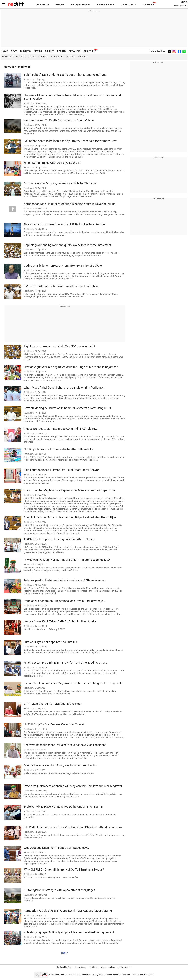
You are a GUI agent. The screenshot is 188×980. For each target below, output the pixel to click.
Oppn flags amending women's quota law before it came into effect (67, 245)
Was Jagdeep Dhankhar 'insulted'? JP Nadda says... (57, 848)
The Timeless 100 (124, 967)
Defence (21, 57)
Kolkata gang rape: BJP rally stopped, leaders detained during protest (69, 932)
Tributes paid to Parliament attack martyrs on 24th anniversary (65, 580)
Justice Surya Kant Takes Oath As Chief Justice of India (60, 622)
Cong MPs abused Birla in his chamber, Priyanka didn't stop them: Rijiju (70, 517)
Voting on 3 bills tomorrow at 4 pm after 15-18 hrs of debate (63, 266)
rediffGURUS (129, 5)
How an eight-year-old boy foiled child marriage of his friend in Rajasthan (71, 367)
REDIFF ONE (90, 51)
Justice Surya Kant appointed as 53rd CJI (51, 642)
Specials (71, 57)
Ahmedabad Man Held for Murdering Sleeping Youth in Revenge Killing (70, 204)
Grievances (149, 975)
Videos (112, 967)
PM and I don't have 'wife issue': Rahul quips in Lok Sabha (61, 286)
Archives (83, 57)
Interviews (57, 57)
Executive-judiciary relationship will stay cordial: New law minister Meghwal (73, 786)
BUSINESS (25, 51)
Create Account (180, 6)
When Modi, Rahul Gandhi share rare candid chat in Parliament (64, 388)
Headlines (8, 57)
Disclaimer (86, 975)
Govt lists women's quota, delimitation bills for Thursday (60, 183)
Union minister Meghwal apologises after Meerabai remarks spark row (70, 490)
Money (60, 5)
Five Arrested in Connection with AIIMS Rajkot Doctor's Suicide (64, 224)
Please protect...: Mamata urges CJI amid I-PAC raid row (60, 429)
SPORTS (61, 51)
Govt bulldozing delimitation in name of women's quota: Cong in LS (67, 408)
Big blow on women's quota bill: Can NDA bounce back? (59, 346)
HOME (5, 51)
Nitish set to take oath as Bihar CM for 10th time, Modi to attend (65, 663)
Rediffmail (43, 5)
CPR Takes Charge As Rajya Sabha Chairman (53, 704)
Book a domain (81, 967)
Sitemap (108, 975)
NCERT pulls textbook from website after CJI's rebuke (58, 449)
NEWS (14, 51)
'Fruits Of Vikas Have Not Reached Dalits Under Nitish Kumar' (64, 807)
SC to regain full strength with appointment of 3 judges (59, 890)
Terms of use (137, 975)
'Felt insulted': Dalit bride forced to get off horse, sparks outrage (65, 75)
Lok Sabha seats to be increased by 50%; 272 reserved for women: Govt (70, 141)
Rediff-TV (148, 5)
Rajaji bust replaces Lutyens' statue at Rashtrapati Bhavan (62, 470)
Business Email (106, 5)
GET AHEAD (75, 51)
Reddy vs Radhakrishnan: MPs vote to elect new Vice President (65, 745)
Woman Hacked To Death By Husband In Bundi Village (59, 120)
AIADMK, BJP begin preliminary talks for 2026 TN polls (59, 539)
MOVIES (38, 51)
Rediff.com (60, 975)
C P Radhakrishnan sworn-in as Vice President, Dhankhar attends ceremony (73, 827)
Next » (65, 953)
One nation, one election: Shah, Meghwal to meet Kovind (60, 766)
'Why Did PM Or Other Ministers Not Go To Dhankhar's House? (64, 870)
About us (127, 975)
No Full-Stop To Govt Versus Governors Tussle (54, 724)
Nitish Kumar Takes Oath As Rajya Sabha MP (53, 163)
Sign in (184, 2)
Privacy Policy (98, 975)
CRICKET (49, 51)
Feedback (117, 975)
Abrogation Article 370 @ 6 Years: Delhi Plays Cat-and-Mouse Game (68, 911)
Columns (43, 57)
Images (32, 57)
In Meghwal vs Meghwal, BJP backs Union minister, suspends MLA (67, 560)
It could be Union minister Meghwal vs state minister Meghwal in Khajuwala (73, 683)
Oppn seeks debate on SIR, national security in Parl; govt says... (65, 601)
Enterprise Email (80, 5)
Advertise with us (73, 975)
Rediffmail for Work (64, 967)
